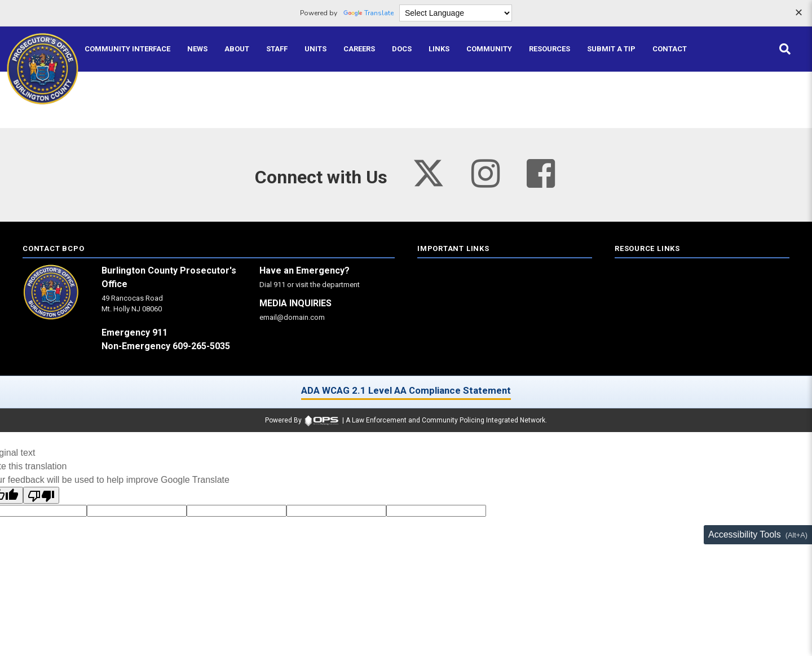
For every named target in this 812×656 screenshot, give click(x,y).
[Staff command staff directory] (277, 49)
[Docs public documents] (402, 49)
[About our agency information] (237, 49)
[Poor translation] (41, 495)
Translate (369, 13)
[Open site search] (785, 49)
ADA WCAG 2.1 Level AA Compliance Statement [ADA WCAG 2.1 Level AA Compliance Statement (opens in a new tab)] (406, 390)
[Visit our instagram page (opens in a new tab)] (486, 174)
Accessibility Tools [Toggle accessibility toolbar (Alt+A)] (745, 534)
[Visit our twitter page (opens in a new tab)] (429, 169)
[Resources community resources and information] (550, 49)
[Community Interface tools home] (127, 49)
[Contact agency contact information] (670, 49)
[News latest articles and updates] (197, 49)
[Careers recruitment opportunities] (359, 49)
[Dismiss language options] (798, 14)
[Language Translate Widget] (456, 13)
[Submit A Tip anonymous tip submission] (611, 49)
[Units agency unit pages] (315, 49)
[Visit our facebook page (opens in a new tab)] (541, 174)
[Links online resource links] (439, 49)
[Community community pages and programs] (489, 49)
